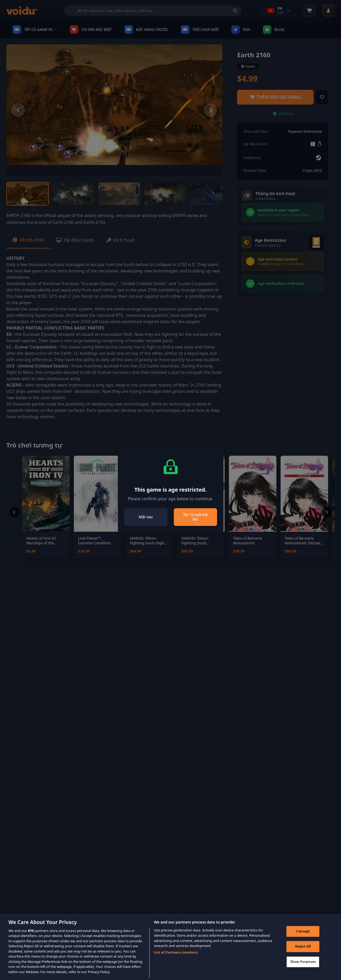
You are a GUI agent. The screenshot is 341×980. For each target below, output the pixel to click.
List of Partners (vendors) (176, 959)
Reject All (303, 953)
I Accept (303, 938)
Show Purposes (303, 968)
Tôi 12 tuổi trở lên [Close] (195, 517)
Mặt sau (146, 517)
